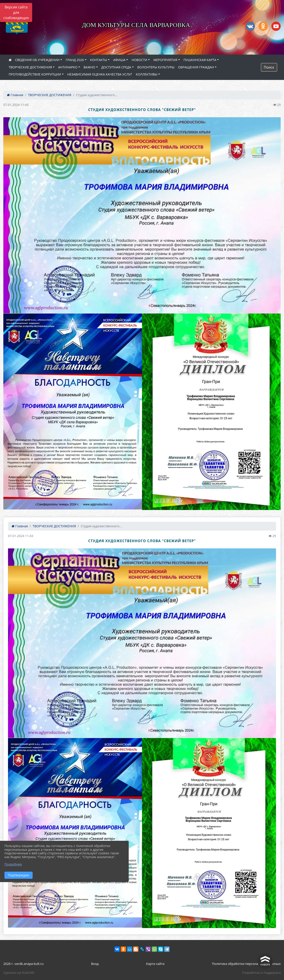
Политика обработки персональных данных (246, 964)
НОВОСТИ (139, 60)
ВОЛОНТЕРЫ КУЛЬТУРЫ (156, 67)
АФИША (119, 60)
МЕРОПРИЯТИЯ (165, 60)
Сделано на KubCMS (19, 973)
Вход (95, 964)
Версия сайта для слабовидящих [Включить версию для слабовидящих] (16, 12)
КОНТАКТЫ (99, 60)
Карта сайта (155, 964)
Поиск (269, 67)
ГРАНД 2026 (75, 60)
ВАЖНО (89, 67)
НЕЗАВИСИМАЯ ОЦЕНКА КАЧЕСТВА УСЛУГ (100, 74)
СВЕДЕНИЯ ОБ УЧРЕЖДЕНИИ (37, 60)
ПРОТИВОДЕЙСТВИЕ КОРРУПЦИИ (35, 74)
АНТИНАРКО (68, 67)
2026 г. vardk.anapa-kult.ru (23, 964)
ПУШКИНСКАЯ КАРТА (200, 60)
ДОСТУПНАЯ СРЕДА (116, 67)
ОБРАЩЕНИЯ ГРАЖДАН (196, 67)
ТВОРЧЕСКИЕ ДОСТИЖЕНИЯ (30, 67)
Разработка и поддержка (261, 973)
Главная (15, 95)
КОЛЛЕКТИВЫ (147, 74)
